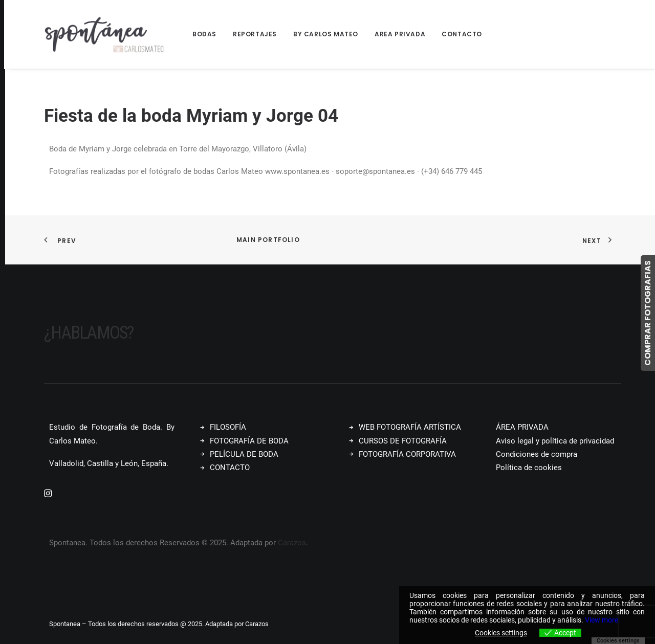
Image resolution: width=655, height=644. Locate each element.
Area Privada (400, 34)
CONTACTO (230, 468)
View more (602, 620)
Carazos (292, 543)
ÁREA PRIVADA (522, 427)
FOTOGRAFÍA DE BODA (249, 441)
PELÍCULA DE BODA (244, 454)
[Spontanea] (104, 34)
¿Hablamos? (89, 333)
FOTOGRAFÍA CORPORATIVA (407, 454)
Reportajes (255, 34)
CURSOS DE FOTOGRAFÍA (403, 441)
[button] (48, 495)
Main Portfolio (268, 240)
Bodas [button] (204, 34)
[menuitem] (208, 34)
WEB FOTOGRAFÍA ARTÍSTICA (410, 427)
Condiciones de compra (537, 454)
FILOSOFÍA (228, 427)
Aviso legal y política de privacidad (555, 441)
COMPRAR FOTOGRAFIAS (648, 313)
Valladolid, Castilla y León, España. (109, 463)
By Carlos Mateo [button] (326, 34)
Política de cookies (529, 468)
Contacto (462, 34)
